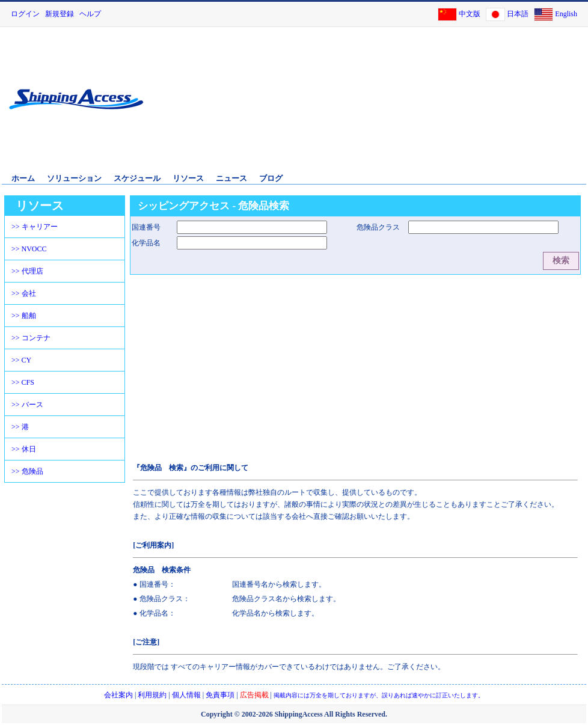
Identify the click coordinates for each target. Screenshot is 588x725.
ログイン (25, 14)
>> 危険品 (27, 471)
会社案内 (118, 695)
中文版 (470, 14)
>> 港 (20, 427)
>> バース (27, 405)
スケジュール (137, 178)
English (566, 14)
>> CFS (23, 382)
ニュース (231, 178)
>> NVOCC (29, 249)
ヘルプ (90, 14)
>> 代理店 (27, 271)
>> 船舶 (24, 316)
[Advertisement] (474, 107)
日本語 (518, 14)
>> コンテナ (31, 338)
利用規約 (152, 695)
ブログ (271, 178)
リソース (188, 178)
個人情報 (186, 695)
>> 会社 (24, 293)
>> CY (21, 360)
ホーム (23, 178)
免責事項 (220, 695)
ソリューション (74, 178)
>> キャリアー (35, 227)
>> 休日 (24, 449)
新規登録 (60, 14)
